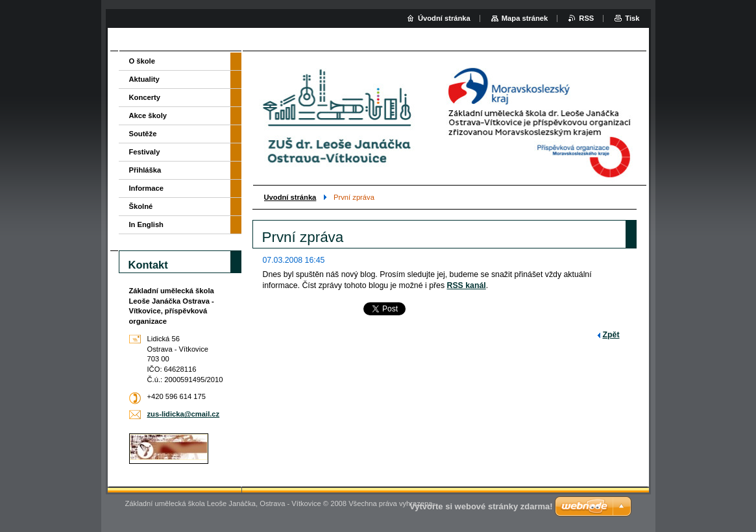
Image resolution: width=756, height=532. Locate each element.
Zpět (611, 335)
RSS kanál (467, 285)
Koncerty (145, 97)
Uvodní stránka (290, 197)
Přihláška (145, 170)
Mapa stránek (525, 18)
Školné (141, 206)
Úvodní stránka (444, 18)
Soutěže (143, 134)
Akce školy (148, 115)
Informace (146, 188)
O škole (142, 61)
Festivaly (145, 152)
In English (146, 224)
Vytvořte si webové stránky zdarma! (481, 506)
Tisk (632, 18)
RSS (586, 18)
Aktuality (144, 79)
